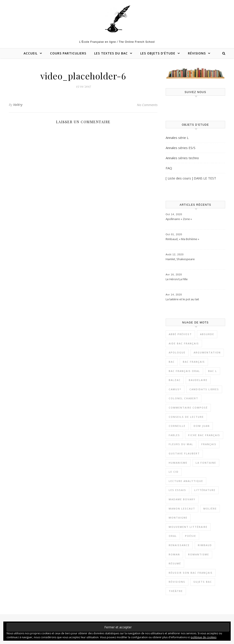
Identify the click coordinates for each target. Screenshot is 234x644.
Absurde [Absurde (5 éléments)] (207, 334)
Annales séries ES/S (181, 148)
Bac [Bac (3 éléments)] (172, 362)
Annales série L (177, 138)
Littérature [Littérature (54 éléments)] (205, 490)
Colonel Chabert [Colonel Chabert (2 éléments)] (183, 398)
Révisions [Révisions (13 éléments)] (177, 582)
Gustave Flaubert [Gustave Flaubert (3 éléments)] (184, 453)
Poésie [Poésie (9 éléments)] (191, 536)
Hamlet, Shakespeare (180, 259)
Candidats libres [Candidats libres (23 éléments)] (204, 389)
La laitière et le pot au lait (182, 299)
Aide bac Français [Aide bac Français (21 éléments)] (184, 343)
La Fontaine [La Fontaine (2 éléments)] (206, 463)
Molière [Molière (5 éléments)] (210, 509)
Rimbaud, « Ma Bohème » (182, 239)
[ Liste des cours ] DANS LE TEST (191, 178)
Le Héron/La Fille (177, 279)
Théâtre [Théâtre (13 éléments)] (176, 591)
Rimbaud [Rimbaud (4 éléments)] (205, 545)
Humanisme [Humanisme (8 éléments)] (178, 463)
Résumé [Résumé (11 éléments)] (175, 563)
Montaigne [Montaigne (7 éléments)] (178, 518)
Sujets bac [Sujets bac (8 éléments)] (203, 582)
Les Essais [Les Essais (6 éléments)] (177, 490)
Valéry (18, 105)
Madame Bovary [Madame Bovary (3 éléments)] (182, 499)
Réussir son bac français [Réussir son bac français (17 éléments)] (191, 573)
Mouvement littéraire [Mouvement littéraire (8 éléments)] (188, 527)
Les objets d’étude (158, 53)
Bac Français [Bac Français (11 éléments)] (194, 362)
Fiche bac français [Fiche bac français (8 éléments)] (204, 435)
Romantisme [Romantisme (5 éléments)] (199, 554)
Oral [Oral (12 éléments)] (173, 536)
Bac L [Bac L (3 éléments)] (213, 371)
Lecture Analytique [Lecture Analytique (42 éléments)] (186, 481)
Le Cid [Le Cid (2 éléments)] (174, 472)
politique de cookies (204, 637)
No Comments (147, 105)
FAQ (169, 168)
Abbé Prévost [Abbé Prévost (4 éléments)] (180, 334)
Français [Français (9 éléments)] (209, 444)
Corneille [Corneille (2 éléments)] (177, 426)
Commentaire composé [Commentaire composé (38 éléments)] (188, 408)
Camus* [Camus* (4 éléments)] (175, 389)
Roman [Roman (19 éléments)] (174, 554)
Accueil (31, 53)
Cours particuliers (68, 53)
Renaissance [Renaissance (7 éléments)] (179, 545)
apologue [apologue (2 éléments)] (177, 352)
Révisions (197, 53)
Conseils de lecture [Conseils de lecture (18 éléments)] (186, 417)
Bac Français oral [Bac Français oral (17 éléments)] (184, 371)
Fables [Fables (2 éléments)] (174, 435)
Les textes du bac (111, 53)
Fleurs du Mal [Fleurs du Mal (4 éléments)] (181, 444)
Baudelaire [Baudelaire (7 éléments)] (198, 380)
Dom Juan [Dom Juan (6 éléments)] (202, 426)
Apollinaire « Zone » (179, 219)
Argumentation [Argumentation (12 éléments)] (207, 352)
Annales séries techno (182, 158)
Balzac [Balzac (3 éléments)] (175, 380)
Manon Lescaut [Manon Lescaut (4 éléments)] (182, 509)
